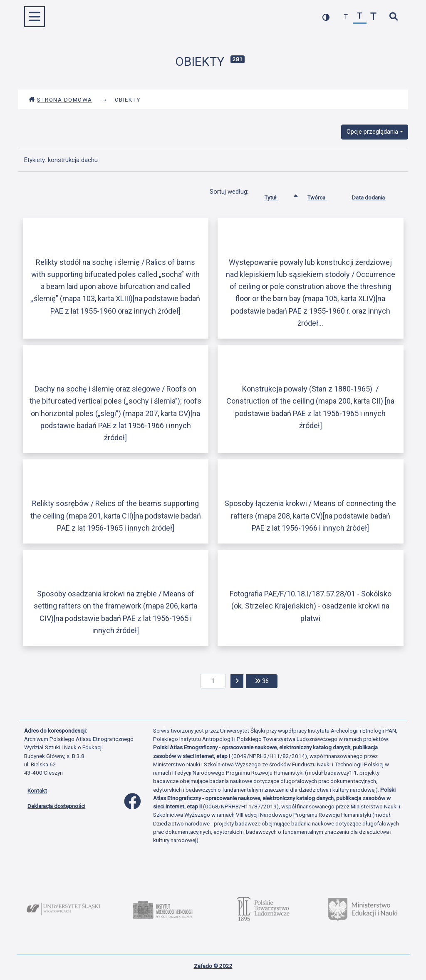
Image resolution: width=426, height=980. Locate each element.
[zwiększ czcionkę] (373, 17)
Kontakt (37, 790)
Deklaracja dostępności (56, 806)
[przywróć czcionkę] (360, 17)
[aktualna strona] (213, 681)
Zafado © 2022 (213, 966)
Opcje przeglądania (372, 132)
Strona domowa (61, 100)
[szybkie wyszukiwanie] (393, 17)
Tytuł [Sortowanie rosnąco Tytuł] (277, 196)
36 (266, 680)
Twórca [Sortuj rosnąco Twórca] (323, 196)
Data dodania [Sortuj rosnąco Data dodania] (375, 196)
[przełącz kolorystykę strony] (326, 17)
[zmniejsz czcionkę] (346, 17)
